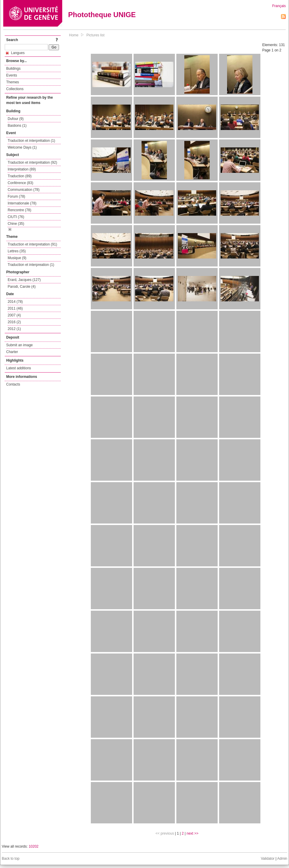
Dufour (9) (16, 119)
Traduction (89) (20, 176)
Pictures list (95, 35)
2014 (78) (15, 302)
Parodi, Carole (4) (22, 287)
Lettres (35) (17, 251)
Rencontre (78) (19, 210)
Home (74, 35)
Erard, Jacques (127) (24, 280)
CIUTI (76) (16, 217)
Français (279, 6)
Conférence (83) (20, 183)
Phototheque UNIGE (102, 15)
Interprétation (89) (22, 169)
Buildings (13, 69)
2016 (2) (14, 322)
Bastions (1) (17, 126)
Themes (13, 82)
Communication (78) (24, 190)
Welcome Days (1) (22, 147)
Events (12, 75)
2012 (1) (14, 329)
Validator (267, 859)
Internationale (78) (22, 203)
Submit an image (19, 345)
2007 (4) (14, 315)
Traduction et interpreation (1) (31, 265)
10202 (33, 846)
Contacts (13, 384)
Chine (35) (16, 224)
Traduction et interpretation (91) (32, 244)
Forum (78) (16, 196)
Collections (15, 89)
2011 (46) (15, 308)
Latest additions (19, 368)
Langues (15, 53)
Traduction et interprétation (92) (32, 162)
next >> (193, 833)
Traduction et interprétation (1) (31, 141)
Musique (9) (17, 258)
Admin (282, 859)
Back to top (11, 859)
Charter (12, 352)
